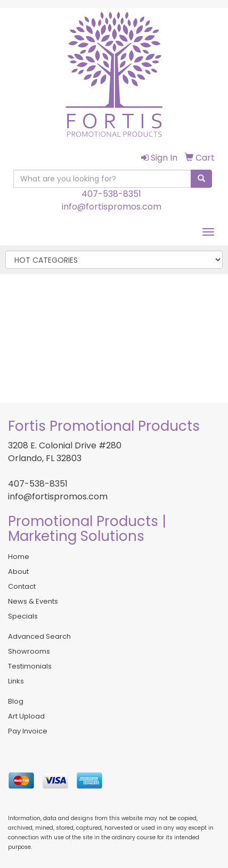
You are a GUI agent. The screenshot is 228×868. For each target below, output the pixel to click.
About (18, 571)
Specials (23, 616)
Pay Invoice (28, 731)
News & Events (33, 601)
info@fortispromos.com (112, 207)
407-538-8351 (111, 194)
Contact (22, 586)
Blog (16, 701)
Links (16, 681)
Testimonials (30, 666)
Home (19, 557)
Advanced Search (39, 636)
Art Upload (26, 716)
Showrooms (29, 651)
